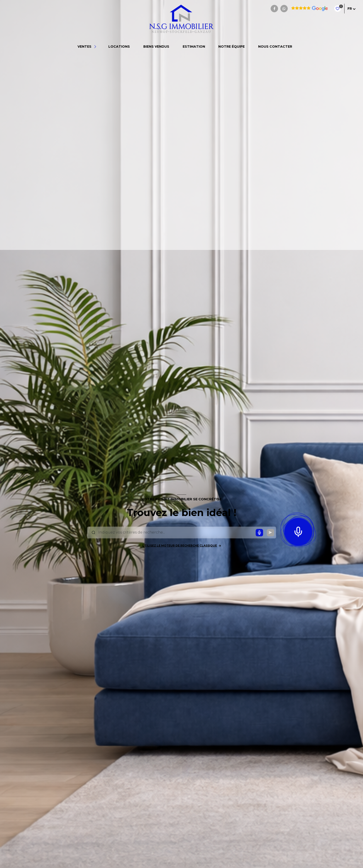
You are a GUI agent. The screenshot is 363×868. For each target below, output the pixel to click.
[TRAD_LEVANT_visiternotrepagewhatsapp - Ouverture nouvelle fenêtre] (284, 9)
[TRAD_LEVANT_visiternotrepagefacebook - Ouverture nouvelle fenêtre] (274, 9)
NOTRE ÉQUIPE (232, 47)
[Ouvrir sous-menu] (96, 47)
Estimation (194, 47)
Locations (119, 47)
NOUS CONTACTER (275, 47)
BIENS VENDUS (156, 47)
